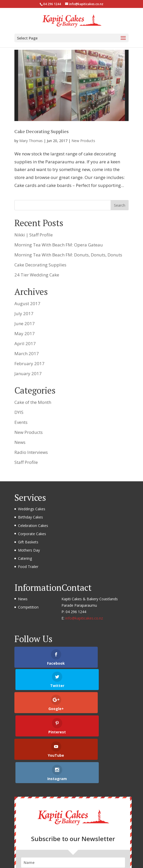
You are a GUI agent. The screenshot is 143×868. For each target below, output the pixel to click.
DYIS (19, 412)
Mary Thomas (31, 141)
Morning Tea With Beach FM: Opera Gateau (59, 245)
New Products (83, 141)
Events (21, 422)
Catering (25, 558)
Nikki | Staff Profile (34, 235)
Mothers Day (29, 550)
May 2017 (25, 333)
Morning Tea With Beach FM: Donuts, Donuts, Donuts (68, 255)
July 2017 (24, 313)
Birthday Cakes (30, 517)
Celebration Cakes (33, 526)
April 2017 (25, 343)
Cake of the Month (33, 402)
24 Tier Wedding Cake (37, 275)
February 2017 (29, 363)
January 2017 (28, 373)
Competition (28, 607)
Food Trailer (28, 567)
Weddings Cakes (32, 509)
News (20, 442)
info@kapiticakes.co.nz (84, 618)
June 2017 (25, 323)
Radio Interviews (31, 452)
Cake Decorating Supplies (42, 131)
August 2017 (27, 303)
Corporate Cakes (32, 534)
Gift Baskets (28, 542)
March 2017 (27, 353)
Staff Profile (26, 462)
